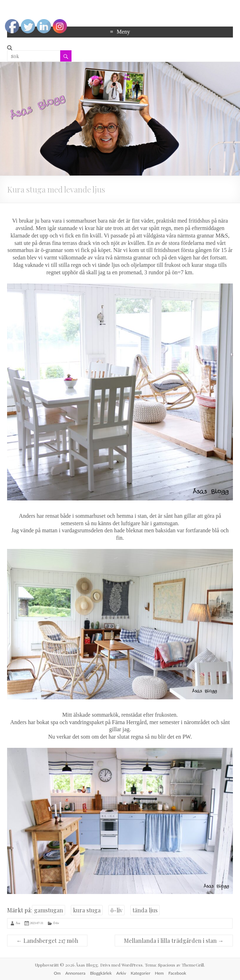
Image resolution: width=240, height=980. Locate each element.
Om (57, 973)
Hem (159, 973)
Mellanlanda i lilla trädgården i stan (174, 941)
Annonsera (75, 973)
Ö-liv (56, 923)
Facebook (177, 973)
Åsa (18, 923)
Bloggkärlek (101, 973)
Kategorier (140, 973)
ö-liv (116, 910)
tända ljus (145, 910)
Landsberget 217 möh (47, 941)
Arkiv (121, 973)
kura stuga (87, 910)
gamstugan (48, 910)
